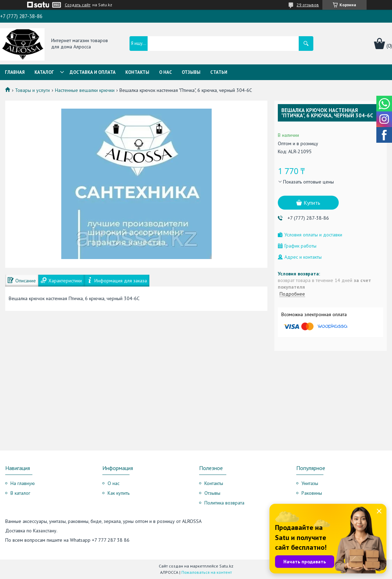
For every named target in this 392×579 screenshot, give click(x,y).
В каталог (20, 493)
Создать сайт (78, 5)
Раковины (312, 493)
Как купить (119, 493)
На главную (23, 483)
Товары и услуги (32, 90)
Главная (15, 72)
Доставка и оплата (93, 72)
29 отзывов (308, 5)
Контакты (137, 72)
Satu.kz (226, 566)
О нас (166, 72)
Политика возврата (224, 503)
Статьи (219, 72)
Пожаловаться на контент (207, 572)
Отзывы (191, 72)
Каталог (44, 72)
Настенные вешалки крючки (85, 90)
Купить (312, 203)
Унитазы (310, 483)
